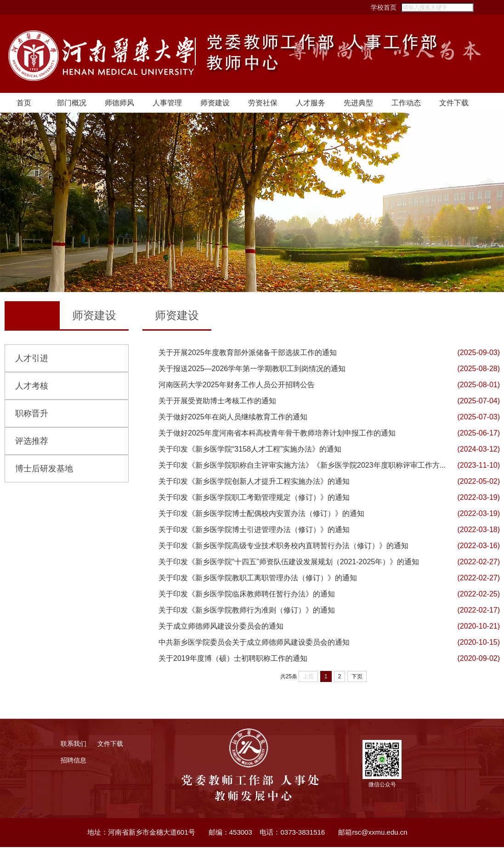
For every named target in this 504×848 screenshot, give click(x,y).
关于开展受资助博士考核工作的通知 (217, 402)
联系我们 (74, 745)
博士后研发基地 (44, 470)
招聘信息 (74, 761)
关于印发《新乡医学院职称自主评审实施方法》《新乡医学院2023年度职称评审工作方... (302, 466)
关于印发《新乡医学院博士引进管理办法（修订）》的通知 (254, 530)
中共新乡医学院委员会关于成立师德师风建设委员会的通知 (254, 643)
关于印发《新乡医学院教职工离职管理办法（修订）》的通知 (258, 579)
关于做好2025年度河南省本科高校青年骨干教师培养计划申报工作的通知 (277, 434)
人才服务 (311, 104)
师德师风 (119, 104)
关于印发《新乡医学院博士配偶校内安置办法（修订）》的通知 (261, 514)
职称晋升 (32, 414)
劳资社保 (263, 104)
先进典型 (358, 104)
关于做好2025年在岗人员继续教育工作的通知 (233, 418)
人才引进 (32, 359)
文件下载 (454, 104)
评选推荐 (32, 442)
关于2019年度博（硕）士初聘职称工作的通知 (233, 659)
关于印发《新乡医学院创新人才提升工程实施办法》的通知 (254, 482)
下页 (357, 677)
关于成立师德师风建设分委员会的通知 (221, 627)
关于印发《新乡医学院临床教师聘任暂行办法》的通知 (247, 595)
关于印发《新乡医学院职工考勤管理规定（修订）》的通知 (254, 498)
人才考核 (32, 387)
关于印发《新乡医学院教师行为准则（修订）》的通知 (247, 611)
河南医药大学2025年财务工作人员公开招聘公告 (237, 386)
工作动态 (406, 104)
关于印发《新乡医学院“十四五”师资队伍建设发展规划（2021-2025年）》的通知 (289, 563)
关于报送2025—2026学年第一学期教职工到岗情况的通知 (252, 370)
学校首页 (362, 7)
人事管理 (167, 104)
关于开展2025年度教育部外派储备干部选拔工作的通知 (248, 353)
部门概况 (72, 104)
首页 (24, 104)
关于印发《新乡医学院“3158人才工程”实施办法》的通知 (250, 450)
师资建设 (215, 104)
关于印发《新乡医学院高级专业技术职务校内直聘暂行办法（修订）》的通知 (283, 547)
